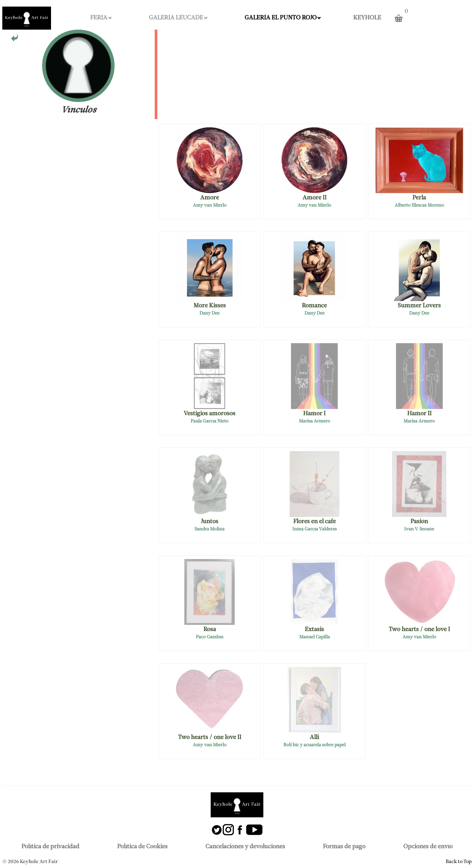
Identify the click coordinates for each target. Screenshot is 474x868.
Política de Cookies (142, 847)
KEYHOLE (367, 18)
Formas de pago (344, 847)
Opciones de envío (428, 847)
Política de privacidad (50, 847)
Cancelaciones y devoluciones (245, 847)
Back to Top (459, 862)
